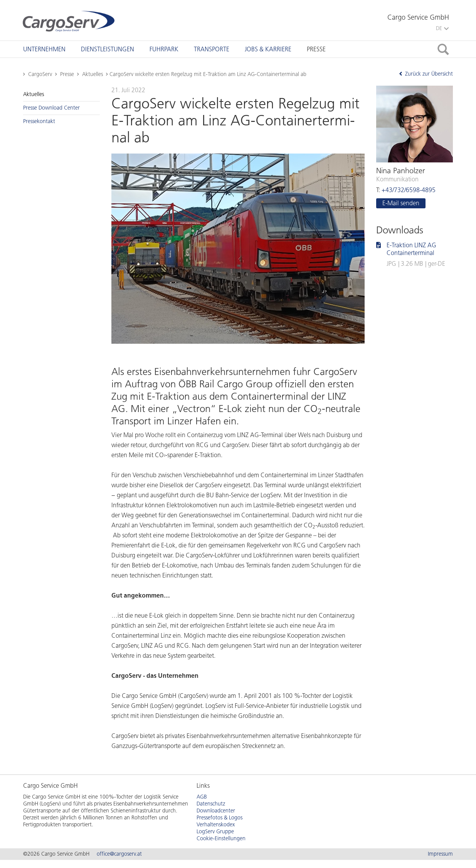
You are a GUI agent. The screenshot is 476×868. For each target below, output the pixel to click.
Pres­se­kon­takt (39, 121)
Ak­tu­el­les (34, 94)
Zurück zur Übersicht (426, 74)
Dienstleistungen (108, 49)
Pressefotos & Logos (219, 818)
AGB (202, 797)
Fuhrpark (164, 49)
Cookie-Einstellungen (221, 838)
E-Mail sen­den (401, 203)
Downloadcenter (216, 811)
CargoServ (40, 74)
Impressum (440, 854)
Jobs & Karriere (268, 49)
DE (442, 28)
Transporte (212, 49)
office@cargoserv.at (119, 854)
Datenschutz (211, 804)
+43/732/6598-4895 (409, 190)
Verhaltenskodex (216, 825)
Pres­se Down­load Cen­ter (51, 108)
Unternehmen (44, 49)
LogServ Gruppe (215, 832)
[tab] (44, 49)
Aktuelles (93, 74)
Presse (316, 49)
